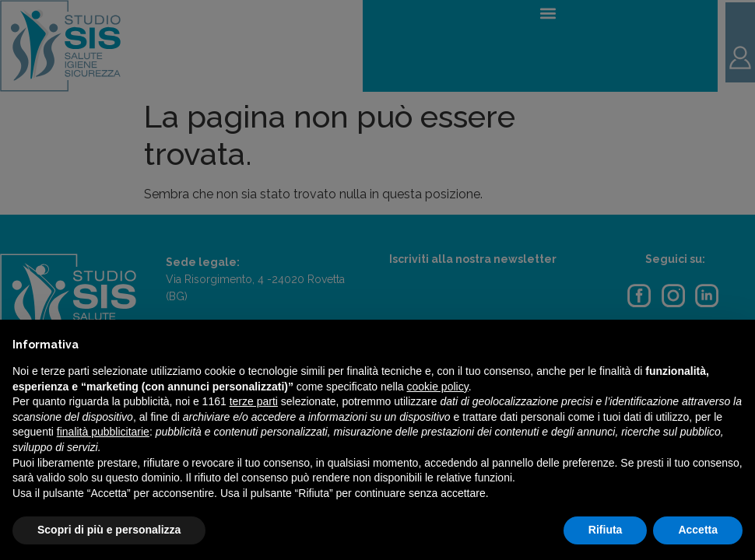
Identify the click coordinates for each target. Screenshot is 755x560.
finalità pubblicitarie (103, 432)
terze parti (254, 401)
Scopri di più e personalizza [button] (109, 530)
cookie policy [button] (438, 387)
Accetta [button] (698, 530)
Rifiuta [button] (606, 530)
